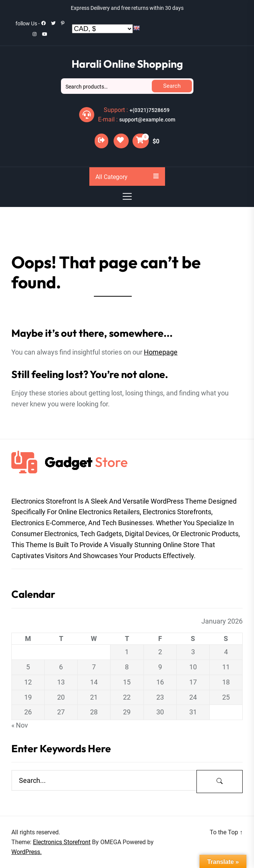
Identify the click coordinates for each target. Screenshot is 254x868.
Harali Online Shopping (127, 64)
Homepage (161, 352)
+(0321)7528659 (150, 110)
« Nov (20, 725)
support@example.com (147, 120)
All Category (127, 177)
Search (172, 86)
